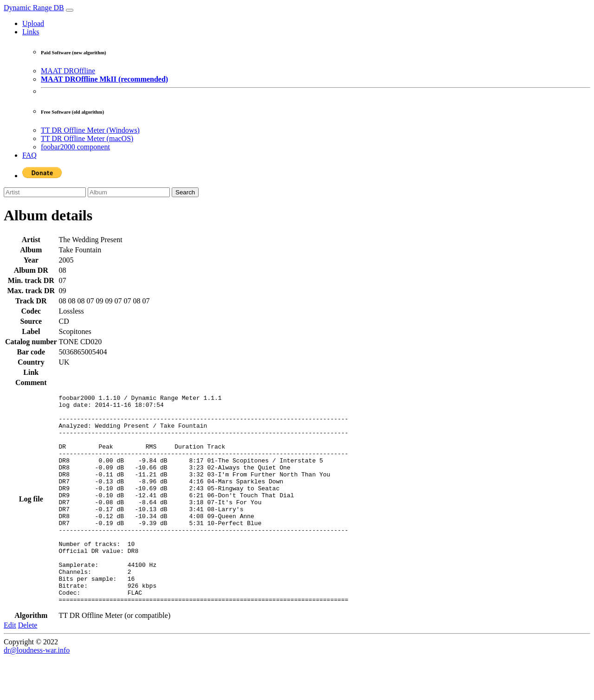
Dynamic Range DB (34, 8)
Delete (28, 667)
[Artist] (45, 192)
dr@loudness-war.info (37, 692)
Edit (10, 667)
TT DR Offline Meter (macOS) (87, 138)
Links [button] (31, 32)
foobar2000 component (75, 147)
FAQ (29, 155)
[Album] (129, 192)
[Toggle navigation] (70, 10)
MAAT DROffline (68, 71)
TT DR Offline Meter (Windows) (90, 130)
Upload (33, 23)
